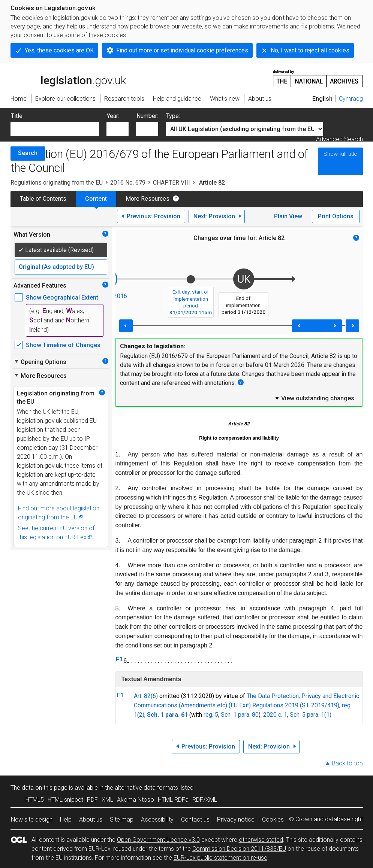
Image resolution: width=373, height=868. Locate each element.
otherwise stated (261, 840)
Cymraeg (351, 99)
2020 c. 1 (275, 715)
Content (96, 199)
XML (107, 800)
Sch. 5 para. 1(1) (311, 715)
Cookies (273, 820)
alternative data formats (146, 788)
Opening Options (40, 362)
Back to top (347, 763)
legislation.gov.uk (68, 78)
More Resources (148, 199)
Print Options (336, 216)
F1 (119, 659)
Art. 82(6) (146, 696)
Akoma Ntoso (136, 800)
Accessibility (157, 820)
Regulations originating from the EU (57, 183)
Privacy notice (236, 820)
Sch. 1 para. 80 (240, 715)
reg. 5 (211, 715)
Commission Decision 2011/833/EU (239, 849)
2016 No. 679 (128, 183)
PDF (92, 800)
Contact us (195, 820)
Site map (122, 820)
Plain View (288, 216)
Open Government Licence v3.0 (158, 840)
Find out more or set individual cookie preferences (182, 50)
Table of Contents (43, 199)
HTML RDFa (173, 800)
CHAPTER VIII (172, 183)
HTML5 (35, 800)
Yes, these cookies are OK (59, 50)
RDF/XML (205, 800)
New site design (32, 820)
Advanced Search (339, 139)
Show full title (340, 154)
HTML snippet (65, 800)
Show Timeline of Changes (63, 345)
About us (91, 820)
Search (28, 153)
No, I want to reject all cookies (310, 50)
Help (66, 820)
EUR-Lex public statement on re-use (220, 858)
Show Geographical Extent (62, 298)
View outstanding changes (314, 398)
